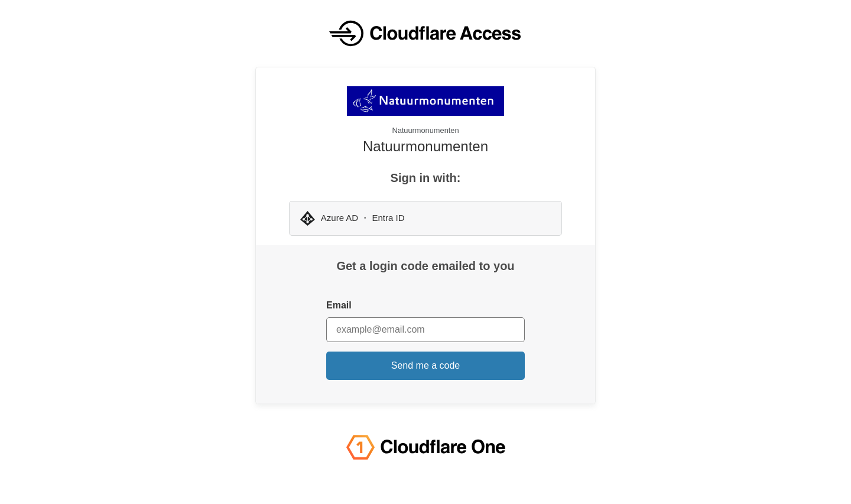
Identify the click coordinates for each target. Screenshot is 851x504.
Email (339, 305)
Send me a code (426, 365)
